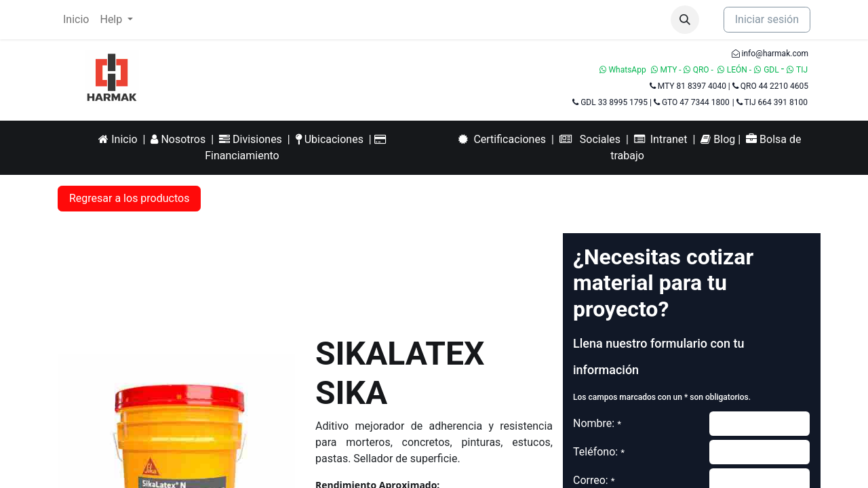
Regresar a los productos (129, 198)
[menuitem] (76, 20)
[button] (685, 20)
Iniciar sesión (767, 19)
